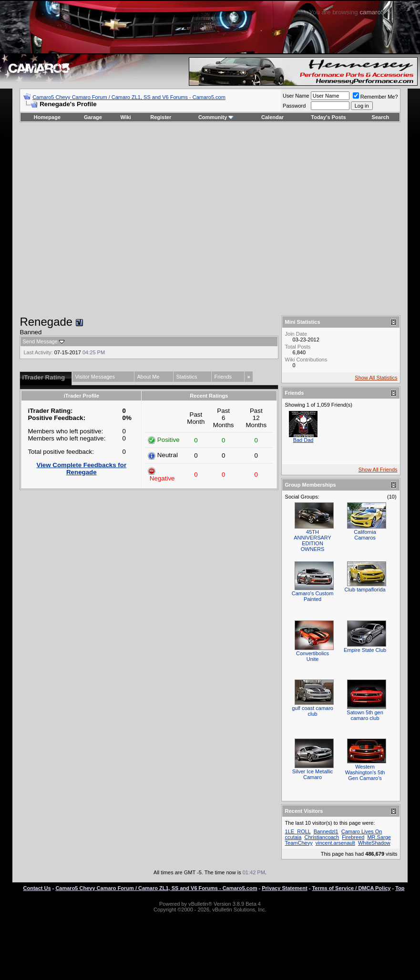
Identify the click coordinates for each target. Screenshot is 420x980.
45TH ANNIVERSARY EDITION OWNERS (312, 540)
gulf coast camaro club (312, 711)
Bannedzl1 (326, 831)
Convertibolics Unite (312, 656)
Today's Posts (328, 117)
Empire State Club (365, 650)
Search (381, 117)
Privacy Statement (284, 888)
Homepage (47, 117)
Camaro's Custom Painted (313, 596)
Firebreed (353, 837)
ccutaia (293, 837)
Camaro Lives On (362, 831)
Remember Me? (375, 97)
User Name (296, 96)
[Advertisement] (89, 219)
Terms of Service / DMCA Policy (351, 888)
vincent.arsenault (335, 843)
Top (400, 888)
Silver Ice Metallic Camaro (313, 774)
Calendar (272, 117)
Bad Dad (303, 440)
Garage (93, 117)
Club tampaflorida (365, 590)
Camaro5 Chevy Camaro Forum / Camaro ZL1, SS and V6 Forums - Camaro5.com (129, 97)
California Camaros (365, 535)
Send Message (40, 341)
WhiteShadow (374, 843)
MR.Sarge (379, 837)
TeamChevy (299, 843)
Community (216, 117)
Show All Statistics (376, 378)
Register (161, 117)
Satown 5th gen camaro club (365, 715)
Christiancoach (322, 837)
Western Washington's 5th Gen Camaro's (365, 772)
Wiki (126, 117)
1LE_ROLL (298, 831)
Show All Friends (378, 470)
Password (294, 106)
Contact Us (37, 888)
